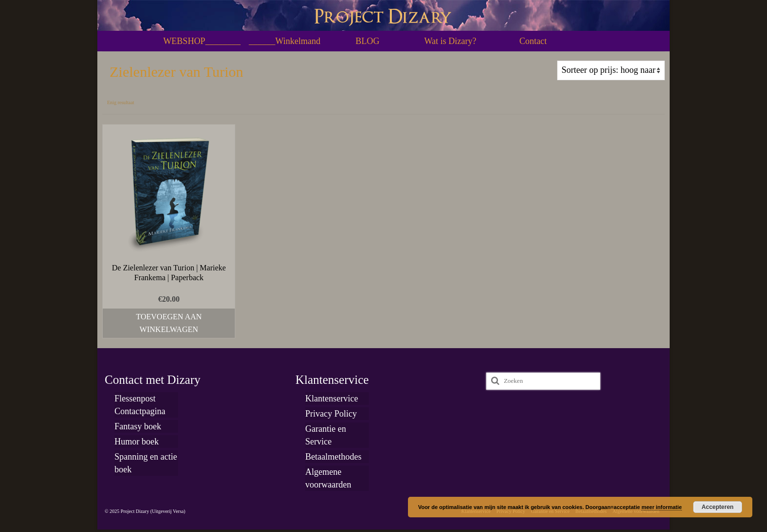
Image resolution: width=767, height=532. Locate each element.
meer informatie (662, 507)
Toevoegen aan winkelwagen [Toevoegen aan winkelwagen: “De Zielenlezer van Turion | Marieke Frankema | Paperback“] (169, 323)
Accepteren (717, 507)
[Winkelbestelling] (611, 70)
